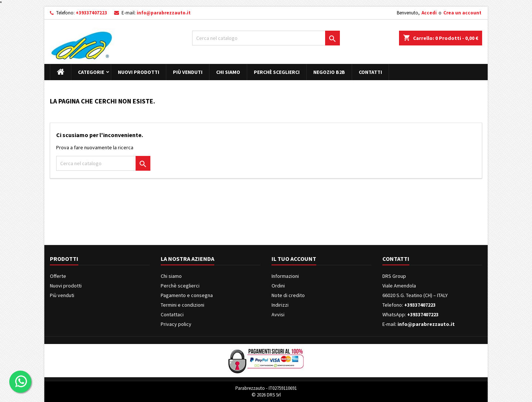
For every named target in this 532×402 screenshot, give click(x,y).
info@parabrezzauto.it (164, 13)
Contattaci (172, 314)
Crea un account (462, 13)
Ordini (278, 286)
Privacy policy (176, 324)
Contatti (370, 72)
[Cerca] (266, 38)
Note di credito (288, 295)
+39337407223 (91, 13)
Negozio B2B (329, 72)
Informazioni (285, 276)
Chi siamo (228, 72)
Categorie (91, 72)
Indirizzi (280, 305)
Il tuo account (294, 259)
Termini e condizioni (183, 305)
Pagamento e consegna (187, 295)
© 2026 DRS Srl (266, 395)
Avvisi (278, 314)
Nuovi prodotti (139, 72)
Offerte (58, 276)
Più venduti (188, 72)
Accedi (429, 13)
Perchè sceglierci (277, 72)
